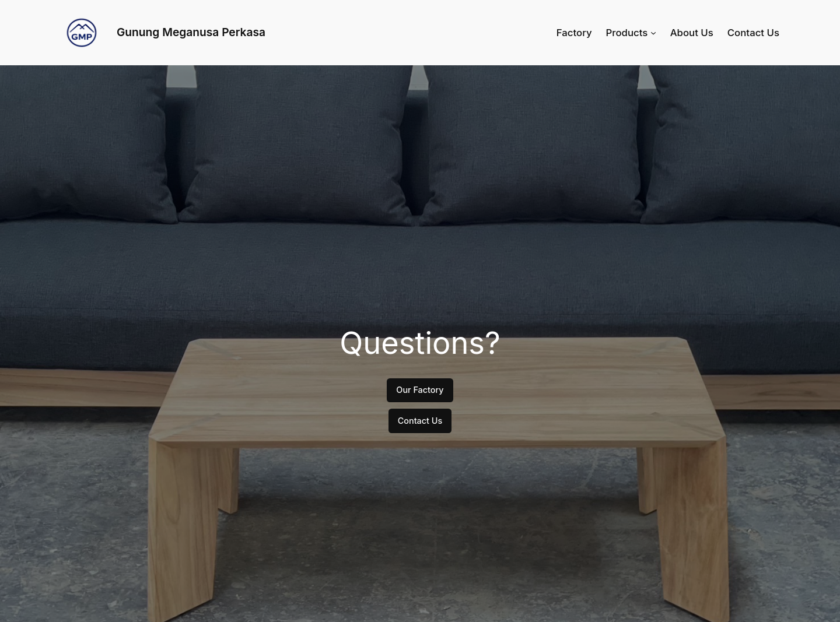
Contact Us (420, 421)
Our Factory (420, 390)
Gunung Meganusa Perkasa (191, 32)
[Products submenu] (653, 33)
